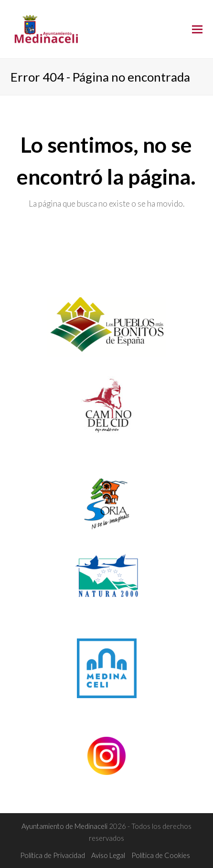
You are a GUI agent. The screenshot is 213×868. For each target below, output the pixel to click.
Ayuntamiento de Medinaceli (65, 826)
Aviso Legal (108, 855)
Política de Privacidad (53, 855)
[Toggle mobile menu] (197, 29)
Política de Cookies (161, 855)
